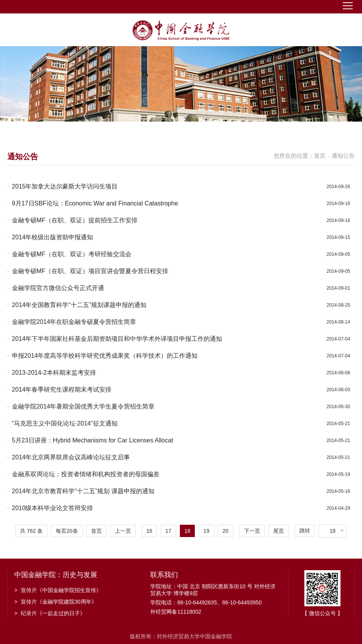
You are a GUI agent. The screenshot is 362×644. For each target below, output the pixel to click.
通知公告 (343, 156)
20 (226, 531)
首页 (320, 156)
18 (188, 531)
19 (206, 531)
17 (168, 531)
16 (149, 531)
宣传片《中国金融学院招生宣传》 (58, 590)
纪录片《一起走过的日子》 (50, 613)
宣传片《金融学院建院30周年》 (56, 602)
